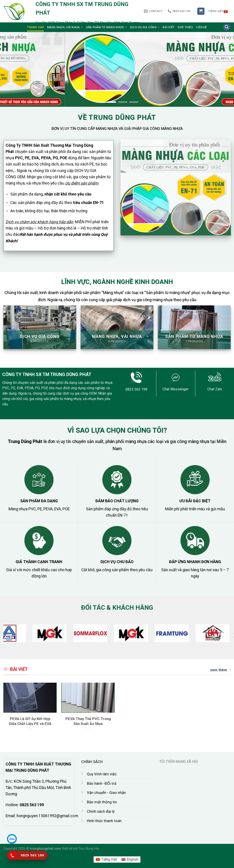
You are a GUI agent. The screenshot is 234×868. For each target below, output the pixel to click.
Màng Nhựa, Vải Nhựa (65, 27)
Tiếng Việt (219, 11)
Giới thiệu (185, 27)
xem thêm (220, 670)
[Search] (227, 27)
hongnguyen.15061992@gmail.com (47, 816)
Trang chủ (35, 27)
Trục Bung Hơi (89, 849)
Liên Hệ (202, 27)
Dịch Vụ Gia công (145, 27)
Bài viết (169, 27)
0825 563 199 (32, 805)
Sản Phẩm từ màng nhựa (106, 27)
